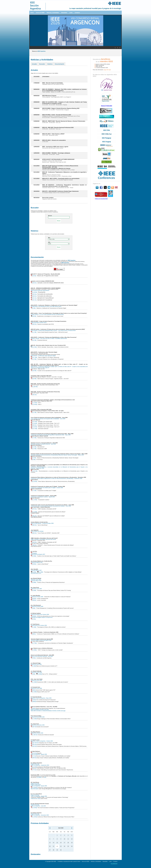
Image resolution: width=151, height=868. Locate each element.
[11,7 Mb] (34, 357)
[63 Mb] (33, 276)
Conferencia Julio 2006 (36, 664)
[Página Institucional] (36, 785)
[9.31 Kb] (34, 753)
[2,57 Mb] (34, 422)
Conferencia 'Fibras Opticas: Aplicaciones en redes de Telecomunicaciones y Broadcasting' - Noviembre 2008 (56, 478)
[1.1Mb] (33, 627)
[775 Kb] (34, 770)
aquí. (45, 777)
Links (71, 13)
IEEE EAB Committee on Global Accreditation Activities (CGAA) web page (48, 711)
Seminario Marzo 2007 (36, 581)
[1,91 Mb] (34, 427)
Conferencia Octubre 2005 (37, 733)
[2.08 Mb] (34, 788)
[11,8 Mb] (34, 347)
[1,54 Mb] (34, 404)
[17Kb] (33, 619)
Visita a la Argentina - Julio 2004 (38, 806)
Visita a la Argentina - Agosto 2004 (39, 786)
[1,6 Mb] (34, 359)
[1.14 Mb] (34, 500)
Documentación (59, 64)
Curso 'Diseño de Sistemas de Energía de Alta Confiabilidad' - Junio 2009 (48, 419)
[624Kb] (33, 598)
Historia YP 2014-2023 (107, 106)
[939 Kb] (34, 758)
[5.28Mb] (34, 650)
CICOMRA (39, 777)
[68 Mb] (33, 316)
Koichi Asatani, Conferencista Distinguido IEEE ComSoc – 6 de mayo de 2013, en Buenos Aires (53, 330)
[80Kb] (33, 690)
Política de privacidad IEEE (101, 199)
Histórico (50, 64)
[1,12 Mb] (34, 512)
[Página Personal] (35, 764)
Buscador (42, 64)
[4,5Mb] (33, 556)
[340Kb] (33, 700)
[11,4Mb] (40, 572)
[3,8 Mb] (34, 371)
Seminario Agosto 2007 (36, 570)
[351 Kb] (34, 516)
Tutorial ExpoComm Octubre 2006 (39, 625)
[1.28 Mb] (34, 817)
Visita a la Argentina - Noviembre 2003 (40, 815)
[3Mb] (33, 674)
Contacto (77, 13)
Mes (49, 238)
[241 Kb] (34, 298)
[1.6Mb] (33, 666)
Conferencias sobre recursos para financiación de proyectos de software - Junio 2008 (51, 506)
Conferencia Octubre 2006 (37, 597)
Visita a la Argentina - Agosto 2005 (39, 754)
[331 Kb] (34, 395)
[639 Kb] (34, 296)
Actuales (34, 64)
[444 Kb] (34, 746)
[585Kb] (33, 600)
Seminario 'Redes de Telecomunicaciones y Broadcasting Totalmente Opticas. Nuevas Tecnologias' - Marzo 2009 (57, 455)
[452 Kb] (34, 744)
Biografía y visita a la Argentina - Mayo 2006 (41, 698)
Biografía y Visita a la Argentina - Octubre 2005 (42, 741)
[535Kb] (33, 564)
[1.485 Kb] (34, 735)
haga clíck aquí (107, 70)
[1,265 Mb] (34, 387)
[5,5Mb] (33, 590)
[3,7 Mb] (34, 412)
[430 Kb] (34, 283)
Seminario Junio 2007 (36, 579)
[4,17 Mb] (34, 429)
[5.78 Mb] (34, 471)
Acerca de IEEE (40, 13)
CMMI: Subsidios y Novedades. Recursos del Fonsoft (43, 539)
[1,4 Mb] (34, 449)
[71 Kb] (33, 756)
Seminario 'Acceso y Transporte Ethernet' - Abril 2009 (43, 444)
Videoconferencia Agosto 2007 (38, 554)
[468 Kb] (34, 545)
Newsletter (64, 13)
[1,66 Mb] (34, 292)
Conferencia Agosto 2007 (37, 562)
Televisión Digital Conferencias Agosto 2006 (41, 640)
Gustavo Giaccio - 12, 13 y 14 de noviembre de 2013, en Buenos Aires (47, 314)
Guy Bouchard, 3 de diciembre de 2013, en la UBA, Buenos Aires (46, 306)
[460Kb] (33, 702)
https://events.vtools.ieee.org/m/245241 (40, 290)
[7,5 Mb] (34, 438)
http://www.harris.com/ (36, 573)
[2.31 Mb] (34, 767)
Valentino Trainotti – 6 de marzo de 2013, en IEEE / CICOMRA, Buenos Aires (49, 338)
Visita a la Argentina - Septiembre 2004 (40, 765)
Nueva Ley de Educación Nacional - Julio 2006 (42, 656)
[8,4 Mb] (34, 340)
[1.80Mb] (39, 674)
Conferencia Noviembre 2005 (38, 717)
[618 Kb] (34, 542)
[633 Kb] (34, 294)
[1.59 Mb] (34, 808)
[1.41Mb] (34, 719)
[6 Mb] (33, 308)
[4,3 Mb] (34, 447)
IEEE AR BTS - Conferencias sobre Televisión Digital (43, 356)
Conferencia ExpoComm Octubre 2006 (40, 614)
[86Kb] (33, 634)
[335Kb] (33, 616)
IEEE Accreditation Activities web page (40, 710)
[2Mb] (33, 608)
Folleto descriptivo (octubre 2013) (39, 322)
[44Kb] (33, 708)
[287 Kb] (34, 727)
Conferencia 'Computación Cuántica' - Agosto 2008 (43, 497)
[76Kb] (33, 658)
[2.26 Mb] (34, 481)
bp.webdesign (114, 864)
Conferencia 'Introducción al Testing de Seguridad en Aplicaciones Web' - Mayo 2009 (51, 435)
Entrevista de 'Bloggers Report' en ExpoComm (42, 617)
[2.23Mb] (34, 692)
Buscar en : (39, 51)
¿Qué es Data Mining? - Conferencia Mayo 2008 (42, 523)
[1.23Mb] (34, 682)
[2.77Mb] (34, 643)
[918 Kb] (34, 425)
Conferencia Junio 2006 (36, 672)
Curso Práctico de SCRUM (37, 531)
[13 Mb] (33, 458)
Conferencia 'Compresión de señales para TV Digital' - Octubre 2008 (47, 488)
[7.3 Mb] (34, 491)
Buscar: (50, 216)
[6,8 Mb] (34, 379)
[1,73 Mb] (34, 403)
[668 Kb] (34, 525)
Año (49, 242)
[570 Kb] (34, 509)
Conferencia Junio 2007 (36, 589)
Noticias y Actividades (53, 13)
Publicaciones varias (36, 798)
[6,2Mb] (33, 572)
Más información (35, 789)
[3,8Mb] (33, 582)
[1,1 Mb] (34, 332)
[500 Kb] (34, 324)
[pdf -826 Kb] (35, 743)
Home (32, 13)
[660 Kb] (34, 533)
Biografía (34, 553)
